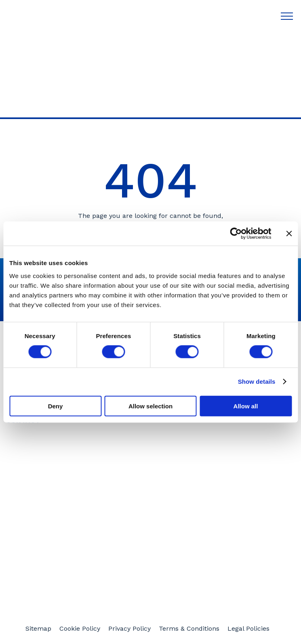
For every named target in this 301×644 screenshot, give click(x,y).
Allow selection (150, 406)
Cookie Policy (80, 629)
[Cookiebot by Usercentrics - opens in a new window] (236, 234)
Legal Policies (248, 629)
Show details (257, 382)
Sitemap (38, 629)
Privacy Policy (129, 629)
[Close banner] (289, 234)
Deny (56, 406)
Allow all (246, 406)
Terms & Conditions (189, 629)
